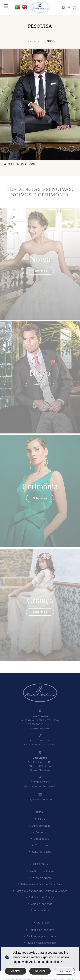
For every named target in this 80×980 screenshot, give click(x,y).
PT (17, 7)
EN (24, 7)
